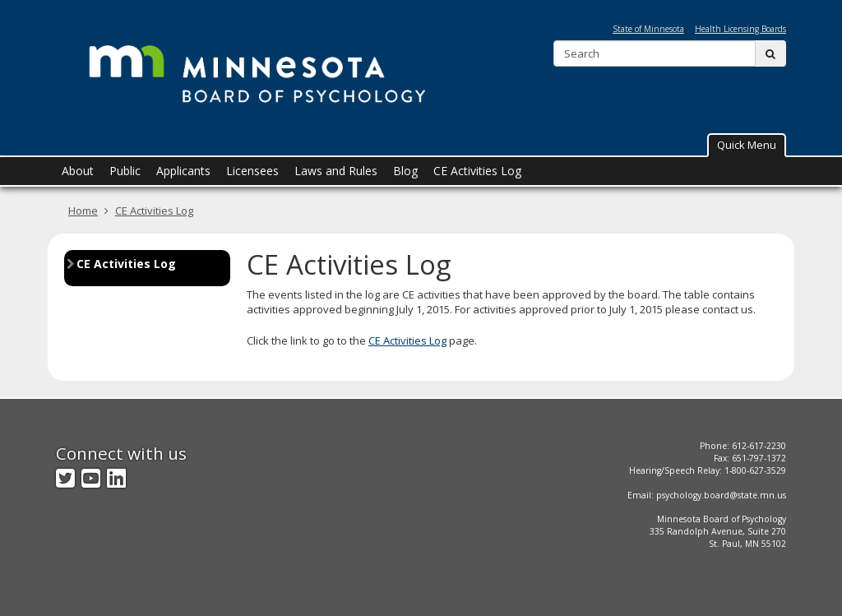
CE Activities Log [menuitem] (477, 171)
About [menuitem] (78, 171)
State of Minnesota (648, 29)
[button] (747, 145)
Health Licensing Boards (740, 29)
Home (83, 211)
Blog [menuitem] (405, 171)
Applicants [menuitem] (183, 171)
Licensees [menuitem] (252, 171)
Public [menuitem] (125, 171)
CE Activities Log (154, 211)
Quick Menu (747, 145)
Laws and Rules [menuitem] (336, 171)
